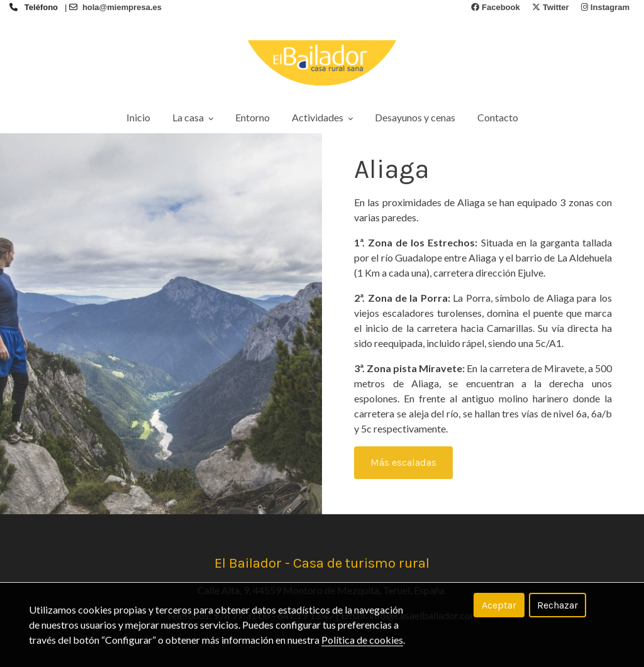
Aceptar (499, 605)
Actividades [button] (322, 117)
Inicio (138, 117)
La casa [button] (193, 117)
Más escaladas (403, 462)
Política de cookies (362, 640)
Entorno (253, 117)
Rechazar (558, 605)
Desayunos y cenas (415, 117)
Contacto (498, 117)
